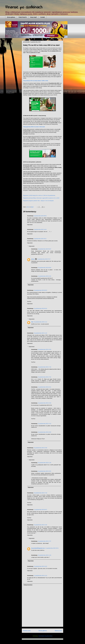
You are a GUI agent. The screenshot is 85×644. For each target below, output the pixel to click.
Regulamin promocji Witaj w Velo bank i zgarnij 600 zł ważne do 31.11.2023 (41, 198)
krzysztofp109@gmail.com (38, 548)
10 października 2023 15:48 (40, 448)
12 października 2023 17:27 (44, 541)
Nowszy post (27, 631)
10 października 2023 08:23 (40, 290)
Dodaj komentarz (28, 585)
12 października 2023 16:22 (40, 566)
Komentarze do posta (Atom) (45, 636)
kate (32, 322)
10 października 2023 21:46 (44, 463)
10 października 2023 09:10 (40, 308)
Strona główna (11, 17)
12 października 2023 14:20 (40, 525)
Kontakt (43, 17)
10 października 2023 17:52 (44, 377)
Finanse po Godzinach (24, 7)
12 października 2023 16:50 (44, 432)
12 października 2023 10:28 (44, 403)
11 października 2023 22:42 (44, 276)
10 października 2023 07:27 (44, 259)
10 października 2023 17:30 (44, 367)
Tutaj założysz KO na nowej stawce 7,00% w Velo (36, 81)
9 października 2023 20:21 (40, 239)
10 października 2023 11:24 (40, 333)
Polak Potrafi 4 (23, 17)
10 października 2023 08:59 (44, 268)
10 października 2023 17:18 (40, 493)
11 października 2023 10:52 (44, 471)
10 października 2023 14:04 (44, 349)
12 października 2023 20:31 (52, 548)
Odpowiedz (30, 225)
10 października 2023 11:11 (41, 322)
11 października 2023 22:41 (44, 387)
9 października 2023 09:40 (40, 216)
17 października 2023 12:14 (40, 576)
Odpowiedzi (32, 246)
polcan (33, 259)
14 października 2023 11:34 (44, 555)
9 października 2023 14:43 (40, 229)
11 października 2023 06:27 (40, 510)
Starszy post (58, 631)
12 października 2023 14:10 (44, 424)
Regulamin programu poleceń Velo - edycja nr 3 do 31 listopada (38, 201)
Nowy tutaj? (34, 17)
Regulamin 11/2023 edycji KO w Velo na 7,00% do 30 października (39, 195)
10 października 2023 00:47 (44, 249)
